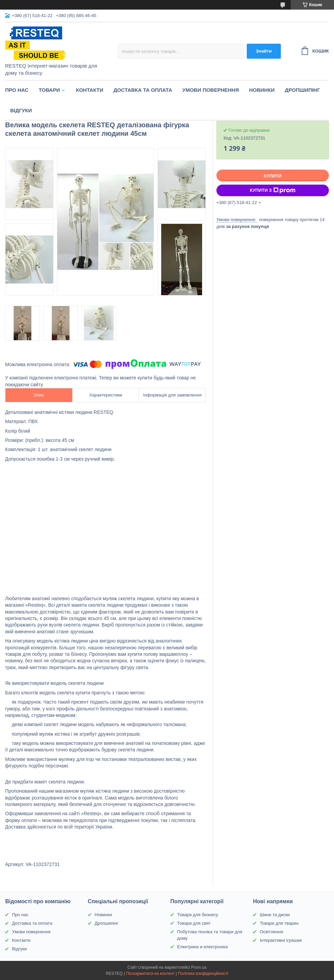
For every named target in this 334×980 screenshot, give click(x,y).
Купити (273, 176)
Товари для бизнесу (198, 915)
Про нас (17, 90)
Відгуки (21, 110)
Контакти (90, 90)
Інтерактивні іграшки (281, 940)
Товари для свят (194, 923)
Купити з (273, 190)
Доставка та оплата (143, 90)
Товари (49, 90)
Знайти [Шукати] (264, 51)
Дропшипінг (302, 90)
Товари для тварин (279, 923)
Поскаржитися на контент (150, 974)
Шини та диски (275, 915)
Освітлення (271, 932)
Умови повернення (211, 90)
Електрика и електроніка (203, 947)
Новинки (262, 90)
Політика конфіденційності (203, 974)
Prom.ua (199, 967)
